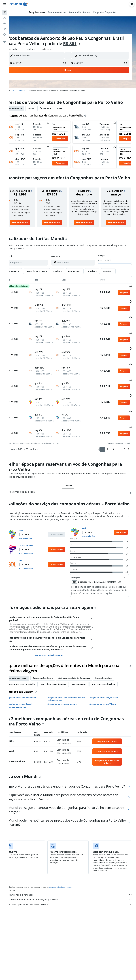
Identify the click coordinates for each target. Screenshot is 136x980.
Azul (30, 550)
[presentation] (100, 44)
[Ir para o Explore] (5, 35)
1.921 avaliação (35, 573)
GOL (30, 580)
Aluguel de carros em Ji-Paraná (107, 719)
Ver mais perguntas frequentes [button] (55, 677)
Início (15, 90)
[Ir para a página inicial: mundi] (19, 4)
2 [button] (108, 466)
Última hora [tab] (54, 114)
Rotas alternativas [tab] (113, 700)
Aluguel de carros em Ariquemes (69, 726)
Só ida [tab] (68, 114)
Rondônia (31, 90)
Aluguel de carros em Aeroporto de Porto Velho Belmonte (70, 721)
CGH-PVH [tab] (73, 502)
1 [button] (102, 466)
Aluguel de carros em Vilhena (106, 726)
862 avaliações (35, 558)
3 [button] (113, 466)
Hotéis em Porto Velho (25, 729)
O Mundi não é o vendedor (74, 921)
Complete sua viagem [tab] (26, 700)
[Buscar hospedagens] (5, 18)
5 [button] (124, 466)
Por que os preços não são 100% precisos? (74, 930)
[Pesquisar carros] (5, 23)
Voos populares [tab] (88, 706)
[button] (5, 4)
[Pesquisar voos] (5, 12)
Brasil (22, 90)
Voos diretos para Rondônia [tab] (63, 706)
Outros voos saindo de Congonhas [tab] (83, 700)
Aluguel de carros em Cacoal (28, 726)
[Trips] (5, 42)
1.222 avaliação (35, 588)
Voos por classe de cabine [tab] (113, 706)
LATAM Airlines (35, 565)
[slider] (133, 274)
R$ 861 (91, 43)
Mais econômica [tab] (24, 114)
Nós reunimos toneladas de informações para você (74, 926)
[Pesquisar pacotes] (5, 29)
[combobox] (55, 49)
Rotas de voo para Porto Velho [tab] (30, 706)
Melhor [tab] (40, 114)
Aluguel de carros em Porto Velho (30, 719)
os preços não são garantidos (69, 913)
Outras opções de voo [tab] (52, 700)
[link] (28, 233)
